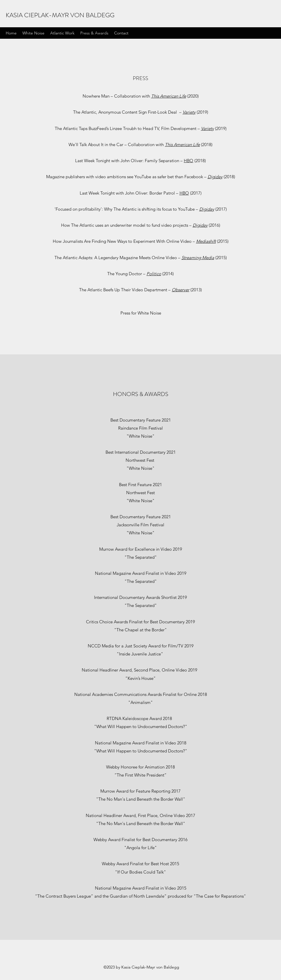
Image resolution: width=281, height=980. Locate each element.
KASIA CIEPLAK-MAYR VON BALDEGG (60, 15)
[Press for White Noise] (141, 313)
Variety (189, 112)
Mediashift (206, 241)
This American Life (169, 96)
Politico (154, 274)
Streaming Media (198, 258)
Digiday (215, 177)
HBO (189, 161)
